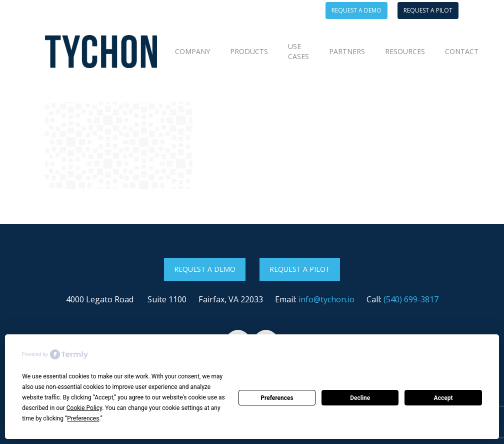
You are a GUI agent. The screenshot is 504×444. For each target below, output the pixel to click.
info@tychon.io (326, 299)
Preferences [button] (83, 418)
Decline (360, 398)
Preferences (277, 398)
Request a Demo (205, 269)
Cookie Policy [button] (84, 408)
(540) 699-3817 (411, 299)
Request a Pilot (300, 269)
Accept (443, 398)
